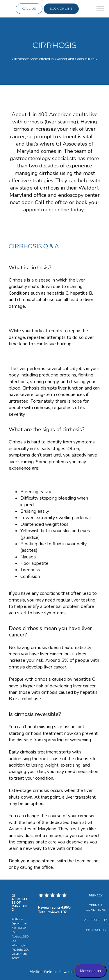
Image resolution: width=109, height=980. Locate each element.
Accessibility (96, 920)
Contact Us (96, 930)
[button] (100, 9)
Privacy (96, 895)
